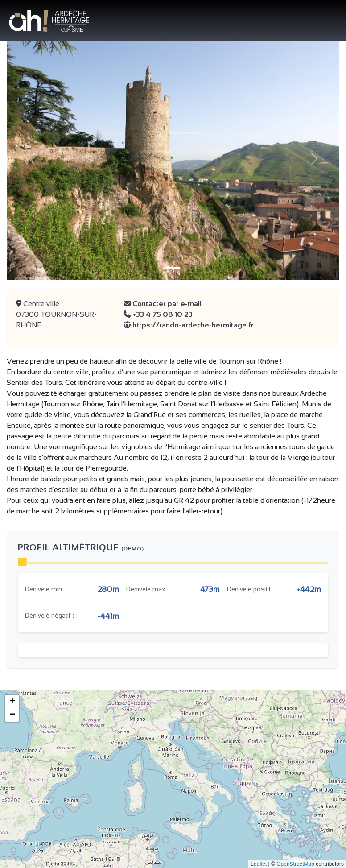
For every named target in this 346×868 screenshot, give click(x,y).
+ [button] (12, 702)
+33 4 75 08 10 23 (158, 314)
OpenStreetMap (295, 864)
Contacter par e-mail (163, 304)
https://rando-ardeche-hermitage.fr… (191, 325)
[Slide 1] (173, 268)
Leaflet (259, 864)
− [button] (12, 715)
